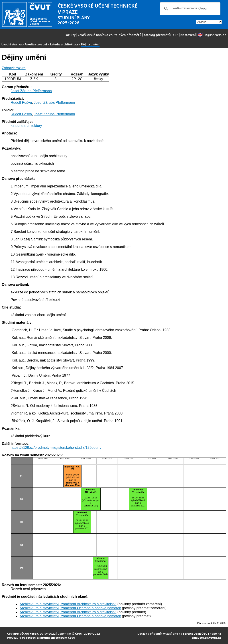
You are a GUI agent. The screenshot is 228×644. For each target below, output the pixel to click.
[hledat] (189, 9)
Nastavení (188, 35)
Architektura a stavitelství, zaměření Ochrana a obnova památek (70, 608)
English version (212, 35)
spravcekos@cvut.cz (206, 637)
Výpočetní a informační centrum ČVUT (49, 637)
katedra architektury (64, 44)
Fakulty (70, 35)
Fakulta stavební (36, 44)
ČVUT (79, 633)
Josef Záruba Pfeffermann (31, 91)
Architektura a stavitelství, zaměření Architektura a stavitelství (68, 604)
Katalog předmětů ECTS (161, 35)
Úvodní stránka (11, 44)
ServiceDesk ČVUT (196, 633)
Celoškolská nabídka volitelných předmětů (110, 35)
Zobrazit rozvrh (14, 68)
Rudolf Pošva (21, 103)
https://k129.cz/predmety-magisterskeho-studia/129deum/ (56, 448)
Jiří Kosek (31, 633)
